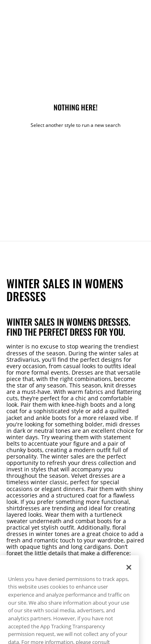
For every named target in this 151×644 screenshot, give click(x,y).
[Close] (129, 573)
